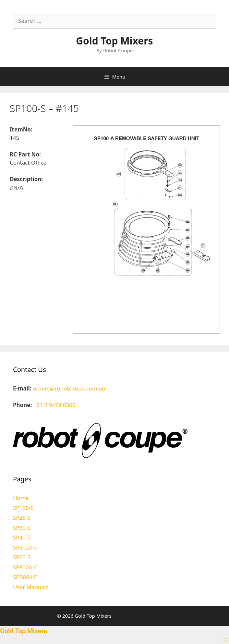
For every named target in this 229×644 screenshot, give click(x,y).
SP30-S (22, 528)
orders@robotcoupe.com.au (69, 388)
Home (21, 498)
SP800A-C (25, 567)
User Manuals (31, 587)
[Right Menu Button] (225, 640)
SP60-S (22, 557)
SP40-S (22, 537)
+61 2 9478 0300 (54, 405)
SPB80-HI (25, 577)
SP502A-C (25, 547)
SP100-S (23, 508)
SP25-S (22, 518)
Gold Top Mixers (114, 41)
